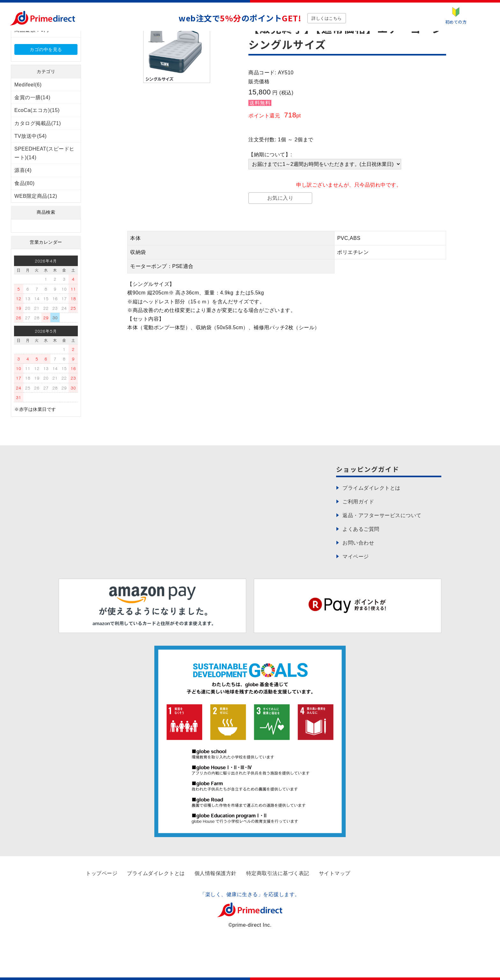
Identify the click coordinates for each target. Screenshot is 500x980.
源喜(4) (23, 170)
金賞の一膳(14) (32, 97)
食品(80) (24, 183)
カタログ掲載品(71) (38, 123)
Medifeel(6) (28, 85)
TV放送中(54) (30, 136)
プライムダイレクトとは (156, 873)
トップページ (102, 873)
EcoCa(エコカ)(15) (37, 110)
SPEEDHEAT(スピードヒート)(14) (44, 153)
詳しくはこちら (327, 18)
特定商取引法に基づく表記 (278, 873)
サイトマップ (335, 873)
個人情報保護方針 (216, 873)
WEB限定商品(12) (36, 196)
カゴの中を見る (46, 49)
